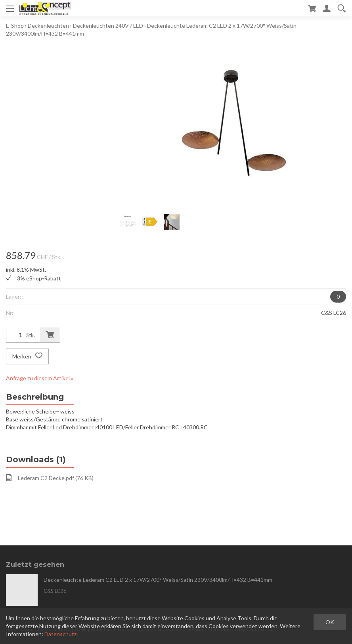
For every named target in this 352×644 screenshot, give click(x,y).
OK (330, 622)
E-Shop (15, 26)
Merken (27, 356)
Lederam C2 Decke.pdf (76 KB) (50, 478)
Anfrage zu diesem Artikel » (40, 378)
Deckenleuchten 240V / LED (108, 26)
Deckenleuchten (48, 26)
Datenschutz (60, 634)
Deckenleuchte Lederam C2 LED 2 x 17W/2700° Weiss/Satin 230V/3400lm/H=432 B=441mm (158, 580)
